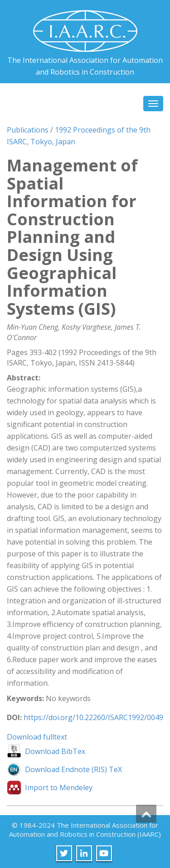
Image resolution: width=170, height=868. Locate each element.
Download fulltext (37, 737)
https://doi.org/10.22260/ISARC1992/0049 (93, 717)
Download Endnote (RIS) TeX (73, 769)
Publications (28, 130)
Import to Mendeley (59, 787)
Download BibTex (55, 751)
